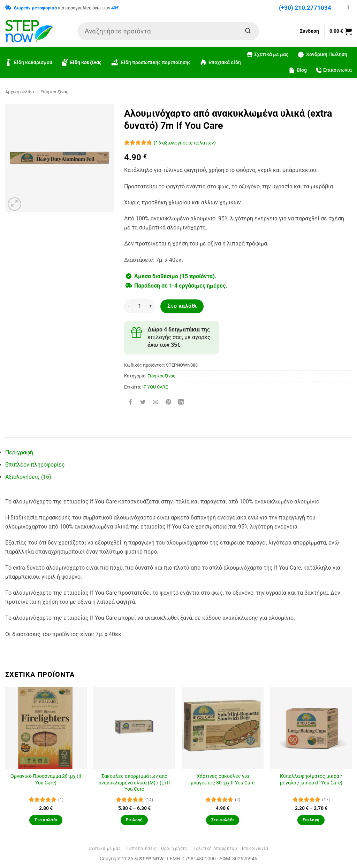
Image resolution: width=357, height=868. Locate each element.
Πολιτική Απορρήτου (215, 849)
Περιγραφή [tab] (19, 452)
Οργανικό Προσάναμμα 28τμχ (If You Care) (46, 780)
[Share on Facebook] (131, 403)
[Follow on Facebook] (348, 8)
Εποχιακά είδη (220, 62)
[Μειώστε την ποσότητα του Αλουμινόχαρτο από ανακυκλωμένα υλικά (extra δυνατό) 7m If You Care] (128, 306)
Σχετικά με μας (268, 54)
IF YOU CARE (155, 387)
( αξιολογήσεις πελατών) (185, 143)
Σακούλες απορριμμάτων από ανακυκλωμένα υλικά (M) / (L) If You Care (134, 783)
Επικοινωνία (334, 70)
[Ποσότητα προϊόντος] (139, 306)
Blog (298, 70)
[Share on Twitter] (143, 403)
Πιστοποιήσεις (141, 849)
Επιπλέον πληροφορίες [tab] (35, 465)
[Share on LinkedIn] (181, 403)
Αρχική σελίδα (20, 92)
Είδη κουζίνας (81, 62)
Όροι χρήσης (174, 849)
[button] (341, 31)
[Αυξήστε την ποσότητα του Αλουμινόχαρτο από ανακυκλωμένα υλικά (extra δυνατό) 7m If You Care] (151, 306)
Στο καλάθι (182, 306)
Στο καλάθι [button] (46, 820)
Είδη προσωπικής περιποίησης (151, 62)
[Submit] (248, 31)
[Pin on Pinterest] (168, 403)
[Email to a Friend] (156, 403)
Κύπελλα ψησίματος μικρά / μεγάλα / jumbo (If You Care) (311, 780)
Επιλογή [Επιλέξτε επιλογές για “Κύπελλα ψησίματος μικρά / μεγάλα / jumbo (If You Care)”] (311, 820)
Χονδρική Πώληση (322, 55)
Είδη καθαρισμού (29, 62)
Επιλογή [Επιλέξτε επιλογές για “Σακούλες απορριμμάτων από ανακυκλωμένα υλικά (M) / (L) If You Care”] (134, 820)
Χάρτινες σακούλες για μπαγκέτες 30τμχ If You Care (223, 780)
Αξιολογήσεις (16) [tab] (28, 477)
